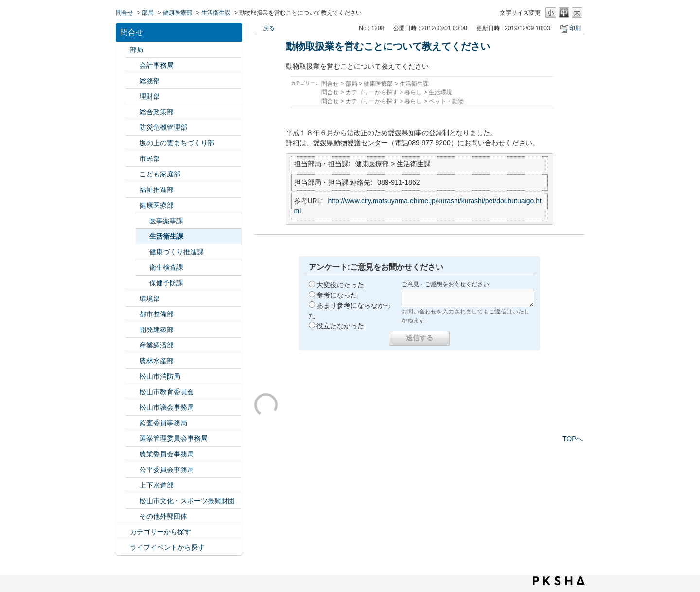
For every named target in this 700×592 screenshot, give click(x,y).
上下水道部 (157, 485)
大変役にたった (340, 285)
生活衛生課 (216, 13)
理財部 (150, 96)
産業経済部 (157, 345)
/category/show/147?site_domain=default (133, 454)
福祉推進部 (157, 190)
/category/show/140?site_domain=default (133, 376)
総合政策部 (157, 112)
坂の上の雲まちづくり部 (177, 143)
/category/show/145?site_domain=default (133, 470)
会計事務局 (157, 65)
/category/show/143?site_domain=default (133, 408)
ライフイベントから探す (167, 547)
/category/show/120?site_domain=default (133, 65)
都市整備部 (157, 314)
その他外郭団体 (163, 516)
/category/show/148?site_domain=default (133, 439)
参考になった (337, 295)
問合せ (124, 13)
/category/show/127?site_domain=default (133, 96)
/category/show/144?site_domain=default (133, 485)
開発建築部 (157, 330)
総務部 (150, 81)
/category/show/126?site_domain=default (133, 112)
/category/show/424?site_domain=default (133, 128)
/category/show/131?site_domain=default (133, 516)
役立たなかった (340, 326)
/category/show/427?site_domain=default (133, 361)
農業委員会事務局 (167, 454)
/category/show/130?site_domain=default (133, 190)
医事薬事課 (166, 221)
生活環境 (440, 92)
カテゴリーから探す (160, 532)
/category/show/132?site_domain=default (133, 205)
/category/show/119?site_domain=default (123, 50)
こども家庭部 (160, 174)
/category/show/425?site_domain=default (133, 330)
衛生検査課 (166, 267)
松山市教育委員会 (167, 392)
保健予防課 (166, 283)
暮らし (413, 92)
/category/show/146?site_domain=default (133, 423)
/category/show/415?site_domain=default (133, 174)
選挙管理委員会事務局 (174, 438)
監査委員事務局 (163, 423)
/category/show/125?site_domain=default (133, 81)
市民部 (150, 158)
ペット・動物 (446, 101)
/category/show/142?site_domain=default (133, 392)
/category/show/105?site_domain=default (123, 548)
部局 (148, 13)
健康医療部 (177, 13)
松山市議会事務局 (167, 407)
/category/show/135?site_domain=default (133, 314)
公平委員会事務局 (167, 470)
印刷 (575, 28)
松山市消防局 (160, 376)
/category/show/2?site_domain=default (123, 532)
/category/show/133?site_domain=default (133, 299)
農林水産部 (157, 361)
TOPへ (573, 439)
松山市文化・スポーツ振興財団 (187, 501)
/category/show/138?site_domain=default (133, 345)
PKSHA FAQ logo (559, 581)
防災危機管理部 (163, 127)
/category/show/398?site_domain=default (133, 143)
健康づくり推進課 (176, 252)
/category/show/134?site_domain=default (133, 501)
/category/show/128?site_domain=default (133, 159)
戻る (269, 28)
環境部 (150, 298)
